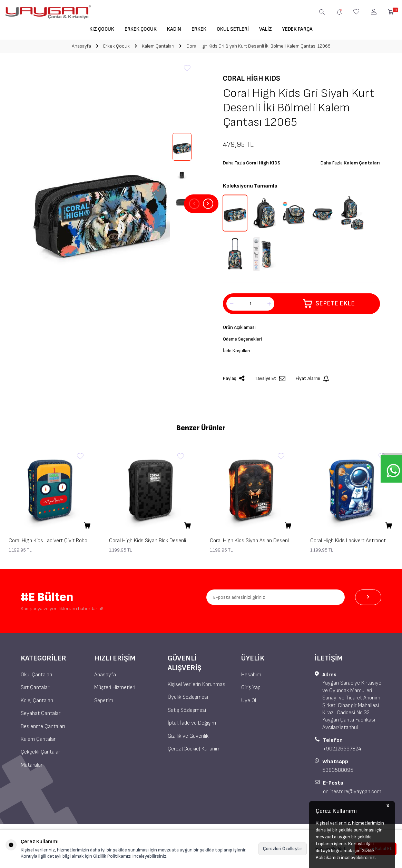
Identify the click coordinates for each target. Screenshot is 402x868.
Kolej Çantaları (37, 703)
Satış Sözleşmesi (187, 713)
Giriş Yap (251, 690)
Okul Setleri (233, 29)
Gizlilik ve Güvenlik (188, 739)
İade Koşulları (238, 353)
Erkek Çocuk (141, 29)
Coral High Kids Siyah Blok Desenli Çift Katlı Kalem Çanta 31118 (151, 543)
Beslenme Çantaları (43, 729)
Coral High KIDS (252, 78)
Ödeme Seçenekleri (245, 341)
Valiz (266, 29)
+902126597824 (342, 752)
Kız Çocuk (102, 29)
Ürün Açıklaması (241, 328)
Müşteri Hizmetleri (115, 690)
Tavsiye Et (270, 381)
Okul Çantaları (36, 678)
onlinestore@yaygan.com (352, 794)
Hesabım (251, 678)
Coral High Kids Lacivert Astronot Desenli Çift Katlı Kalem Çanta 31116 (352, 543)
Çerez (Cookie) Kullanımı (195, 752)
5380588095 (338, 773)
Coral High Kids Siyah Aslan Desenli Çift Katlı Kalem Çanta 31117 (251, 543)
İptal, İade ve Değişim (192, 726)
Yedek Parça (297, 29)
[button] (194, 204)
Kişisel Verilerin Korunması (197, 687)
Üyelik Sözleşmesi (188, 700)
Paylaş (234, 381)
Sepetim (104, 703)
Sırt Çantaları (36, 690)
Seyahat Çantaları (41, 716)
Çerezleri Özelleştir (283, 849)
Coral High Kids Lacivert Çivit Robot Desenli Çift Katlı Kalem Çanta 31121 (50, 543)
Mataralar (32, 768)
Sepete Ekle (329, 304)
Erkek (199, 29)
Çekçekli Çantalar (40, 755)
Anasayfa (81, 46)
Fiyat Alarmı (312, 381)
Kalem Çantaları (158, 46)
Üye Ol (249, 703)
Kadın (174, 29)
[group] (101, 204)
